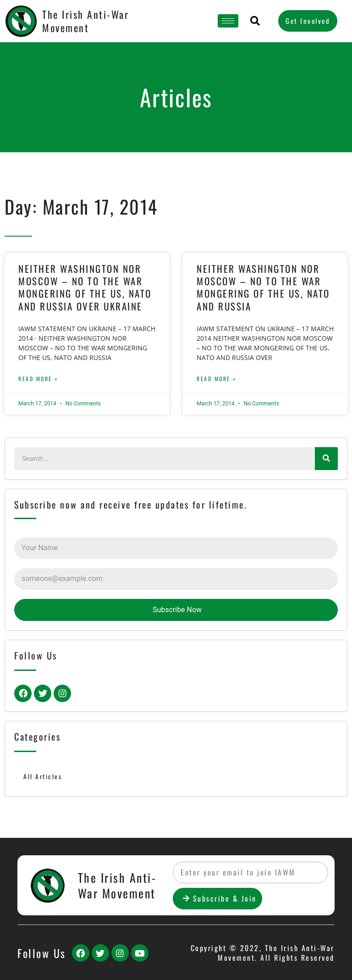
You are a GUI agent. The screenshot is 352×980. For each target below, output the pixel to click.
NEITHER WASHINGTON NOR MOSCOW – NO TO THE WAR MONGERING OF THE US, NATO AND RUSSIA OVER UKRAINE (85, 287)
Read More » (38, 379)
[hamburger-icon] (228, 21)
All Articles (43, 776)
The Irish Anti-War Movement (85, 21)
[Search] (326, 459)
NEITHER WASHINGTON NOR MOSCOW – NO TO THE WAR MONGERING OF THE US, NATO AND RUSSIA (263, 287)
